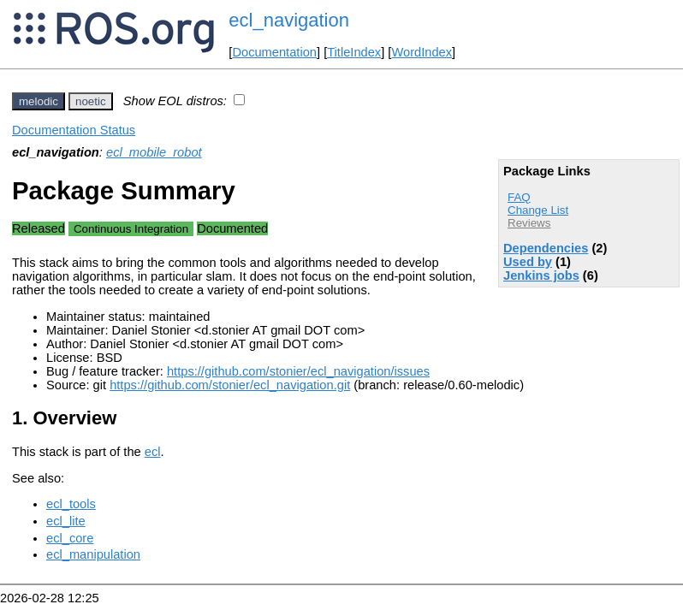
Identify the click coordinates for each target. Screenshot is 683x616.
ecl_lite (66, 521)
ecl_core (70, 538)
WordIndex (422, 52)
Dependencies (546, 248)
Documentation (274, 52)
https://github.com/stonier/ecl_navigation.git (230, 385)
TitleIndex (354, 52)
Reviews (529, 223)
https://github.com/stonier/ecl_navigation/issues (298, 371)
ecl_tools (71, 504)
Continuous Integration (131, 229)
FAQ (519, 197)
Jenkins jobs (541, 275)
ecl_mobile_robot (154, 152)
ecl (153, 452)
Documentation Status (74, 130)
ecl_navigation (289, 20)
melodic (39, 101)
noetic (91, 101)
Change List (538, 210)
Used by (528, 262)
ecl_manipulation (93, 554)
